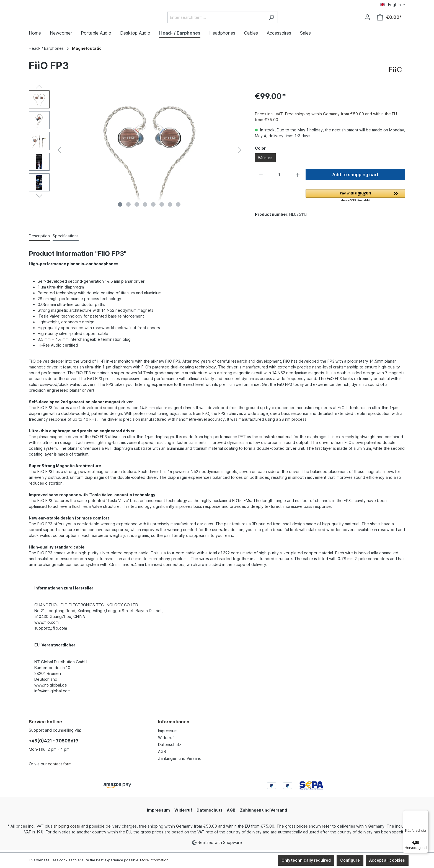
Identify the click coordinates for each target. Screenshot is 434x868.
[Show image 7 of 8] (170, 207)
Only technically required (306, 860)
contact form (60, 767)
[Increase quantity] (298, 177)
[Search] (285, 19)
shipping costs (67, 829)
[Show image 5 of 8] (153, 207)
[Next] (239, 153)
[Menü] (425, 814)
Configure (350, 860)
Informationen (174, 724)
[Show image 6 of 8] (162, 207)
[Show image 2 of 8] (128, 207)
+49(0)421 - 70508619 (53, 744)
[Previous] (59, 153)
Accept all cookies (387, 860)
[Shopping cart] (389, 19)
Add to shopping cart (355, 177)
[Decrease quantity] (261, 177)
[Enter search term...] (230, 19)
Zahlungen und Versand (180, 761)
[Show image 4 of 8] (145, 207)
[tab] (39, 239)
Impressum (168, 733)
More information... (155, 860)
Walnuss (265, 161)
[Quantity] (279, 177)
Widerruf (166, 740)
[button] (355, 199)
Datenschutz (170, 747)
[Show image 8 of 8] (178, 207)
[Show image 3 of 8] (137, 207)
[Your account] (367, 19)
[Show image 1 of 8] (120, 207)
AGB (162, 754)
